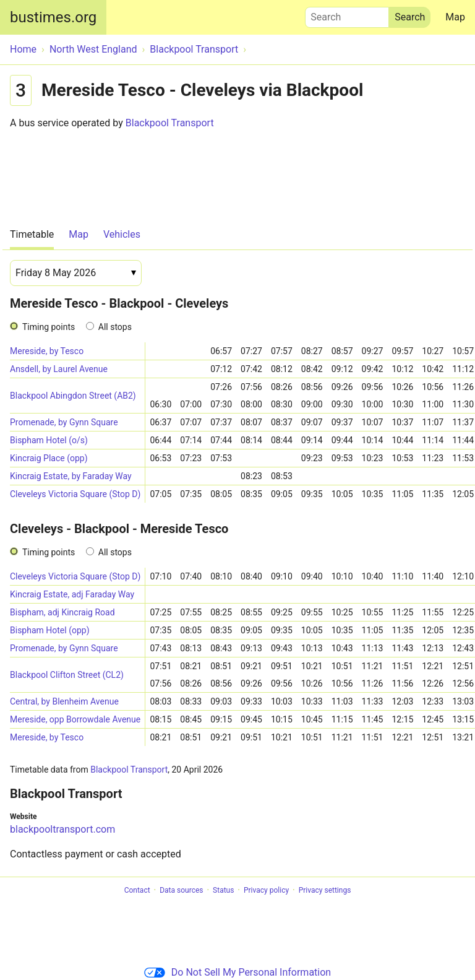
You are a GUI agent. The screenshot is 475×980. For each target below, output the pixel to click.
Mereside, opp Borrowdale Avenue (75, 719)
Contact (137, 890)
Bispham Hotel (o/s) (49, 440)
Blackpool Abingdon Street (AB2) (73, 396)
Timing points (49, 327)
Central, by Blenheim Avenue (64, 701)
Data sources (181, 890)
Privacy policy (266, 890)
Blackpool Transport (170, 123)
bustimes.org (53, 17)
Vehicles (122, 234)
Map (455, 17)
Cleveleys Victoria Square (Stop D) (75, 494)
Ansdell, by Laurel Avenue (59, 369)
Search (347, 14)
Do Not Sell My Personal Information (237, 972)
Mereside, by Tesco (47, 351)
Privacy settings (325, 890)
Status (223, 890)
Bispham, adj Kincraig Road (62, 612)
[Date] (76, 273)
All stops (115, 327)
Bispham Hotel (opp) (50, 630)
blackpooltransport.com (62, 829)
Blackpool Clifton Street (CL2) (67, 675)
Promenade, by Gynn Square (64, 422)
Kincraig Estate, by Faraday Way (71, 476)
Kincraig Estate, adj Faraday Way (72, 594)
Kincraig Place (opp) (49, 458)
